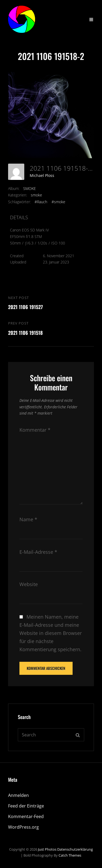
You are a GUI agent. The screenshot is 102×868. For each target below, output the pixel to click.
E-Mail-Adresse (38, 552)
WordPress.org (23, 827)
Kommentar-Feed (26, 816)
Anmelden (18, 795)
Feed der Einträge (26, 806)
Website (29, 584)
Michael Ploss (42, 175)
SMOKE (30, 188)
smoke (36, 195)
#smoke (58, 202)
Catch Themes (70, 855)
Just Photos (47, 849)
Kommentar (35, 430)
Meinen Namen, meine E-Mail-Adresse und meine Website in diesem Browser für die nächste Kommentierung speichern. (51, 633)
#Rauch (41, 202)
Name (28, 519)
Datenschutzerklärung (75, 849)
